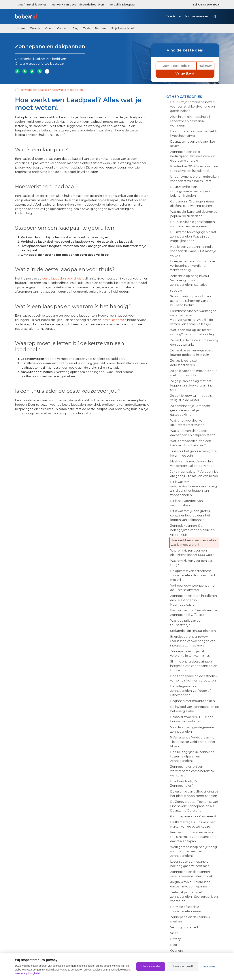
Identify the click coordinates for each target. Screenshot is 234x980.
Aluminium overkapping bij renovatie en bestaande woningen (190, 121)
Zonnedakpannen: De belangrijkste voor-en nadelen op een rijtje (192, 530)
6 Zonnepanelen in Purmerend (193, 816)
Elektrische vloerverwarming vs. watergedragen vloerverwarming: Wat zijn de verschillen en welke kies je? (194, 318)
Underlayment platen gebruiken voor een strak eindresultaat (194, 179)
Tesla (87, 28)
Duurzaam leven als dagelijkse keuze (193, 144)
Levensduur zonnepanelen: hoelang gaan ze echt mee (191, 864)
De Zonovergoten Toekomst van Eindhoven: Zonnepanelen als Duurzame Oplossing (194, 806)
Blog (75, 28)
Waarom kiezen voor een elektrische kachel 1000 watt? (192, 553)
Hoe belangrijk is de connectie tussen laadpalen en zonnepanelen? (192, 756)
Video (49, 28)
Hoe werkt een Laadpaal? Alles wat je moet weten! (193, 542)
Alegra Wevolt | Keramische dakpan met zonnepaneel (190, 884)
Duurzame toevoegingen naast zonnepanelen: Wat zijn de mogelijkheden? (193, 237)
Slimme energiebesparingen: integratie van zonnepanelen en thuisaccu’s (194, 666)
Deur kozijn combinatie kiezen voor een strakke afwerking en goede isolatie (193, 107)
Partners (101, 28)
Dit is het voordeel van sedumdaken (186, 503)
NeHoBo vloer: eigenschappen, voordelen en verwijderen (193, 224)
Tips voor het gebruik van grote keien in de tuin (193, 453)
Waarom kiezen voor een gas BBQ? (191, 563)
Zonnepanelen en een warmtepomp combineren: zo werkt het (192, 771)
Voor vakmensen (197, 16)
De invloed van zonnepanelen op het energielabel (195, 709)
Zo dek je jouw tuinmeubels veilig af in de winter (191, 398)
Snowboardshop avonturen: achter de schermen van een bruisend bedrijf (191, 301)
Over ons (177, 951)
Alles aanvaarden (151, 966)
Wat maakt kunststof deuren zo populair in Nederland (194, 214)
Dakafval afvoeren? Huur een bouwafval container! (192, 719)
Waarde (35, 28)
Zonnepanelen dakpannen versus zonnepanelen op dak (191, 874)
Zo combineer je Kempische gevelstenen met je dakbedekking (190, 410)
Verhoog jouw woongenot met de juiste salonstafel (193, 588)
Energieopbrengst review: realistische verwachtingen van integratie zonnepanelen (193, 641)
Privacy (175, 939)
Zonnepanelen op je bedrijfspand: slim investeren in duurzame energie (193, 156)
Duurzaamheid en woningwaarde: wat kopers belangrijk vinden (190, 191)
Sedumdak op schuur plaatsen (193, 631)
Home (21, 28)
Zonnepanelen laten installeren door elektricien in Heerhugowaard (194, 600)
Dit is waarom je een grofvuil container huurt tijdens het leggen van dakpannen (191, 515)
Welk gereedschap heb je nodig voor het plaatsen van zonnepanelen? (194, 851)
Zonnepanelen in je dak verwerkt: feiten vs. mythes (190, 653)
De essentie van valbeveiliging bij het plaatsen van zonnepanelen (194, 794)
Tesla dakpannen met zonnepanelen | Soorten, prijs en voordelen (194, 897)
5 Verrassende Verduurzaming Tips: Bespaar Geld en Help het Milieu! (193, 742)
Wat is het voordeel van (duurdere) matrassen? (187, 423)
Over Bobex (174, 16)
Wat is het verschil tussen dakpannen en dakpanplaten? (193, 433)
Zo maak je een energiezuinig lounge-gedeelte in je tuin (192, 353)
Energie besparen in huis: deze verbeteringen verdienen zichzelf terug (193, 266)
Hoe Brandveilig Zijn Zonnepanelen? (185, 783)
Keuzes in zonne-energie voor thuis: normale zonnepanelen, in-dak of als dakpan (194, 837)
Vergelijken (185, 73)
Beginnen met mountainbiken (193, 701)
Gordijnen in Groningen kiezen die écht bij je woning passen (193, 204)
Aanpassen (210, 966)
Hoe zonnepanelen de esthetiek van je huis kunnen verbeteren (194, 678)
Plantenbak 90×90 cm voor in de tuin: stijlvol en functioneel (194, 169)
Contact (62, 28)
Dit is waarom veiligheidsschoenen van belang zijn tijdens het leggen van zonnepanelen (194, 488)
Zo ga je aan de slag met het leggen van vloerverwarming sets (191, 385)
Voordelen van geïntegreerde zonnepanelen (192, 729)
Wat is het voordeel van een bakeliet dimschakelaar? (191, 443)
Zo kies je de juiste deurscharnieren (183, 363)
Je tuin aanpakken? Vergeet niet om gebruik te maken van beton (194, 474)
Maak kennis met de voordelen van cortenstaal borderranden (193, 464)
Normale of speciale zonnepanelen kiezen (186, 909)
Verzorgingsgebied (184, 927)
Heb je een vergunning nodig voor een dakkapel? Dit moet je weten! (193, 251)
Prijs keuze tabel (122, 28)
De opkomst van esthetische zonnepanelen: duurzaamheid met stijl (193, 575)
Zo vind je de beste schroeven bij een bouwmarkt (194, 342)
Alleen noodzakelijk (183, 966)
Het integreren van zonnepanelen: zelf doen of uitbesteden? (190, 691)
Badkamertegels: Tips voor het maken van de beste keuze (193, 824)
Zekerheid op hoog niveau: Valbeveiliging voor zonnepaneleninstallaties (190, 280)
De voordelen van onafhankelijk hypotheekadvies (194, 134)
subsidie (176, 291)
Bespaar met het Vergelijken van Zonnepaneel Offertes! (194, 613)
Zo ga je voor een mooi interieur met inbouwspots (194, 373)
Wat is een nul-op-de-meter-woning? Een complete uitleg (192, 332)
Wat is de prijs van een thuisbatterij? (186, 623)
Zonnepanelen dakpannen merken (190, 919)
